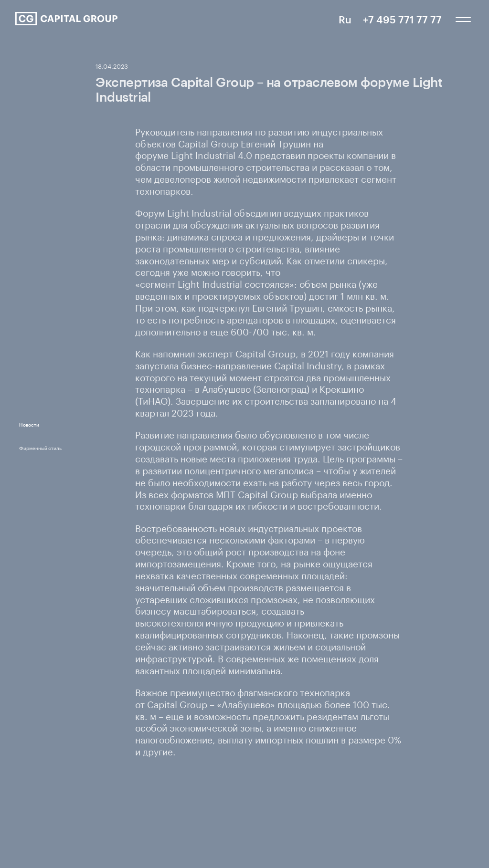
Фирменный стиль (40, 448)
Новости (29, 425)
